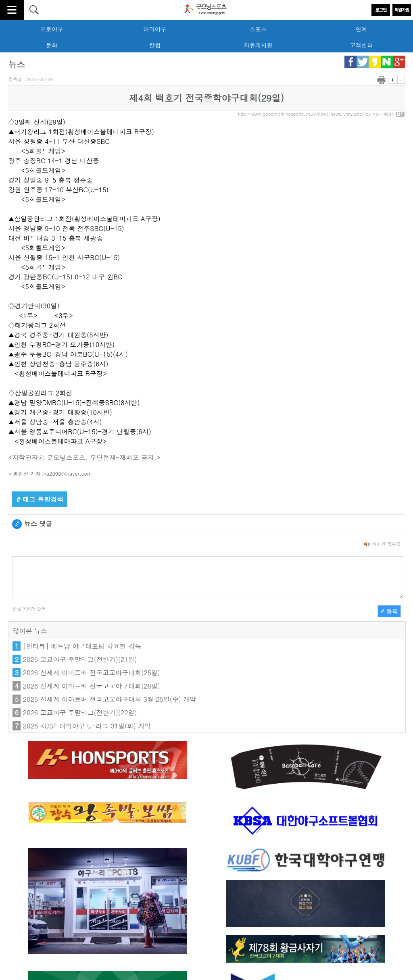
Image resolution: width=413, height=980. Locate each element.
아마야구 (155, 29)
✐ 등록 (389, 611)
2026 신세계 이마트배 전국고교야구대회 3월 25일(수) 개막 (110, 699)
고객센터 (361, 45)
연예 (362, 29)
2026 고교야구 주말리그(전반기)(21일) (80, 659)
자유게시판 (258, 45)
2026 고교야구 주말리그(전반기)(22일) (80, 713)
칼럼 (155, 45)
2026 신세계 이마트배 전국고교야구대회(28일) (92, 686)
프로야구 (52, 29)
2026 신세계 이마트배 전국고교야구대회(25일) (92, 673)
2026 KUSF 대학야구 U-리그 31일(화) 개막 (87, 726)
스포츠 (258, 29)
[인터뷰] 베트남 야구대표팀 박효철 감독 (82, 646)
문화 (52, 45)
